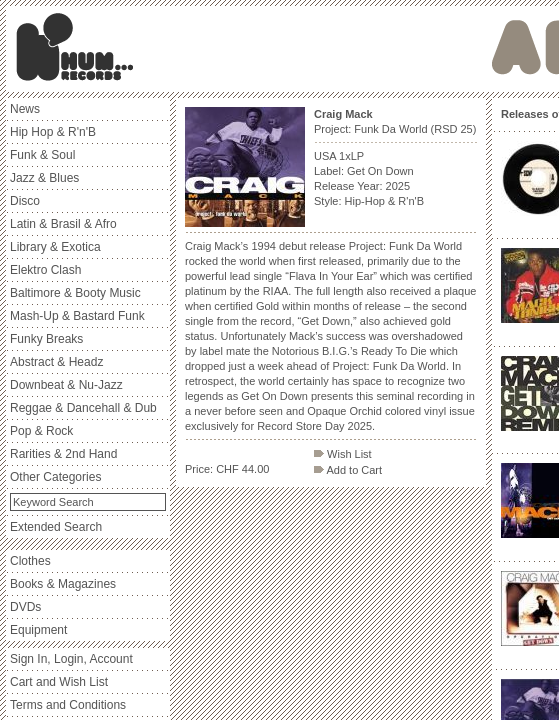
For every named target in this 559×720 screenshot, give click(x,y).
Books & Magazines (63, 584)
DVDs (25, 607)
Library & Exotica (55, 247)
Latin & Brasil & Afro (63, 224)
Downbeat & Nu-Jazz (66, 385)
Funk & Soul (42, 155)
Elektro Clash (45, 270)
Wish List (343, 454)
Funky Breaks (46, 339)
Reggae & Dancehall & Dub (83, 408)
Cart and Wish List (59, 682)
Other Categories (55, 477)
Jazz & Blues (44, 178)
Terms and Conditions (68, 705)
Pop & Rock (41, 431)
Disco (25, 201)
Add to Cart (348, 470)
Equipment (38, 630)
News (25, 109)
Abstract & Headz (56, 362)
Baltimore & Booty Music (75, 293)
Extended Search (56, 527)
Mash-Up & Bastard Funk (77, 316)
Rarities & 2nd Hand (63, 454)
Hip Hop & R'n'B (53, 132)
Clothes (30, 561)
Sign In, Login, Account (71, 659)
